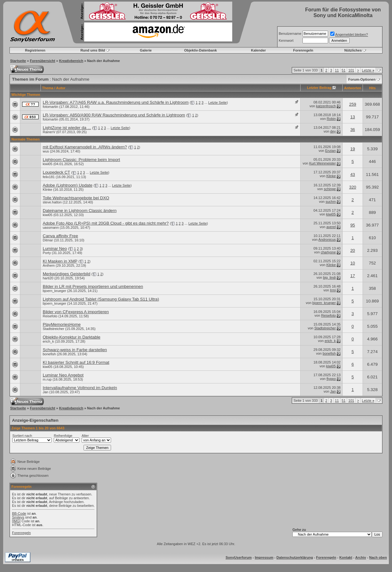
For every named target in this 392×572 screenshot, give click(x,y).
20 (353, 250)
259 (352, 104)
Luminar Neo (55, 249)
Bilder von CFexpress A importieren (76, 312)
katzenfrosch (326, 106)
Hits (373, 88)
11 (337, 70)
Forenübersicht (42, 61)
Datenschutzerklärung (295, 557)
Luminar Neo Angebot (63, 375)
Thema (48, 88)
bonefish (49, 354)
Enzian (331, 151)
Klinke (331, 176)
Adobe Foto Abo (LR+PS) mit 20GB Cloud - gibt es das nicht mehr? (106, 223)
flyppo (331, 379)
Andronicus (327, 239)
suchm (331, 202)
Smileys (18, 517)
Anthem (49, 265)
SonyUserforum (239, 557)
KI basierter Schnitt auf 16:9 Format (76, 362)
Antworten (352, 88)
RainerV (49, 132)
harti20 (48, 278)
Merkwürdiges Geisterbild (66, 274)
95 (353, 225)
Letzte (368, 70)
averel (331, 227)
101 (351, 70)
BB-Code (19, 513)
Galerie (146, 50)
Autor (61, 88)
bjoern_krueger (54, 291)
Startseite (18, 61)
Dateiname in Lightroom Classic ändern (80, 211)
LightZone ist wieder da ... (67, 128)
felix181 (49, 177)
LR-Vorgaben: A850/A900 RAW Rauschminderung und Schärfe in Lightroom (114, 115)
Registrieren (35, 50)
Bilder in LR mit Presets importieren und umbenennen (93, 286)
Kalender (258, 50)
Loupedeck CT (56, 172)
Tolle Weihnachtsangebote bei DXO (76, 198)
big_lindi (329, 277)
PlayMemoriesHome (62, 324)
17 (353, 276)
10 (353, 263)
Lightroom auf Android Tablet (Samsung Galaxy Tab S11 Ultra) (101, 299)
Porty (47, 253)
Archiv (361, 557)
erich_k (48, 341)
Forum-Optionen (362, 79)
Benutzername (290, 34)
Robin (331, 119)
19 (353, 149)
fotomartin (50, 107)
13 (353, 117)
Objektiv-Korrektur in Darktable (72, 337)
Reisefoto (50, 316)
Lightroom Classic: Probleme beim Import (81, 160)
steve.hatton (52, 202)
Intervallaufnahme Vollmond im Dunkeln (80, 388)
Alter (85, 436)
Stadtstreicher (53, 329)
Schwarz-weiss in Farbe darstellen (75, 350)
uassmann (51, 227)
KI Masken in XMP (60, 261)
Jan (46, 392)
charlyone (328, 252)
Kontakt (346, 557)
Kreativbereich (71, 61)
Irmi (333, 290)
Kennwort (286, 40)
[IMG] (16, 521)
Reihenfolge (63, 436)
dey (333, 131)
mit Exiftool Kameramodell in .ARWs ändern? (85, 147)
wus (46, 151)
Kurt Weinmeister (322, 163)
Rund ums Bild (93, 50)
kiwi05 (48, 164)
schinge (330, 189)
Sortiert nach (22, 436)
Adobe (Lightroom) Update (68, 185)
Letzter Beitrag (319, 88)
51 (344, 70)
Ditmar (48, 240)
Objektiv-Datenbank (200, 50)
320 (352, 187)
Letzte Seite (217, 103)
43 (353, 174)
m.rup (47, 379)
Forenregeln (303, 50)
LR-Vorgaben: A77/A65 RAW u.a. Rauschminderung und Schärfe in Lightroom (116, 102)
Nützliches (353, 50)
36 (353, 130)
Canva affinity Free (60, 236)
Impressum (264, 557)
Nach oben (378, 557)
